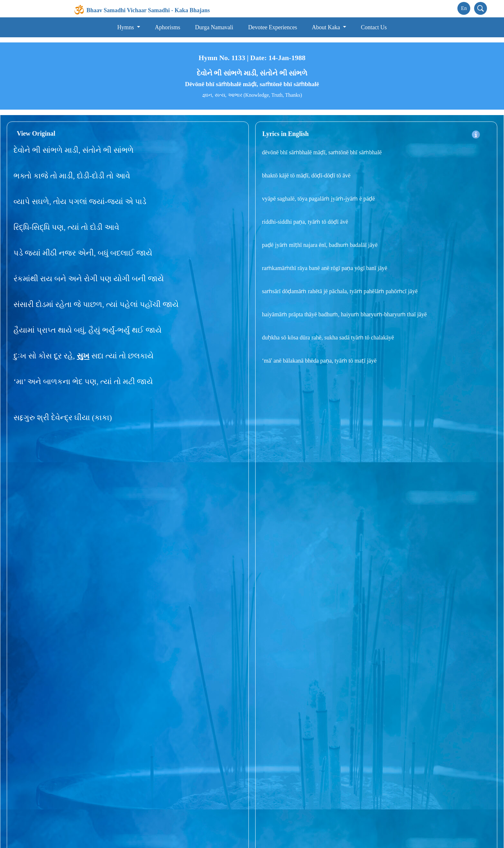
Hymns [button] (126, 27)
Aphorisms (168, 27)
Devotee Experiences (273, 27)
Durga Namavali (214, 27)
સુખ (83, 356)
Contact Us (374, 27)
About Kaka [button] (327, 27)
